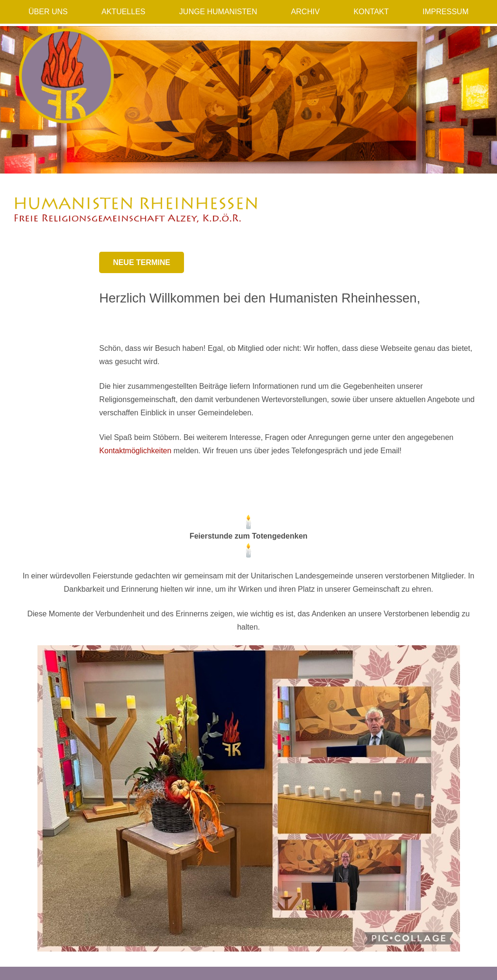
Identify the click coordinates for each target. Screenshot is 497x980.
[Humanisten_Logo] (66, 76)
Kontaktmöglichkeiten (135, 451)
